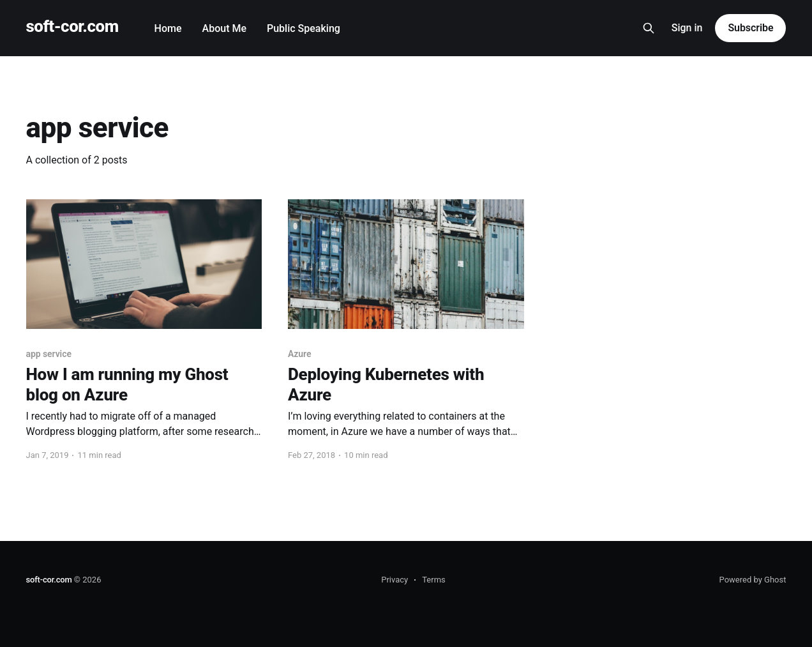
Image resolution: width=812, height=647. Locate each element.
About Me (224, 28)
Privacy (395, 580)
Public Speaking (304, 28)
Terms (434, 580)
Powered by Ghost (753, 580)
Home (168, 28)
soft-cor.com (72, 27)
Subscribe (750, 28)
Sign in (687, 28)
